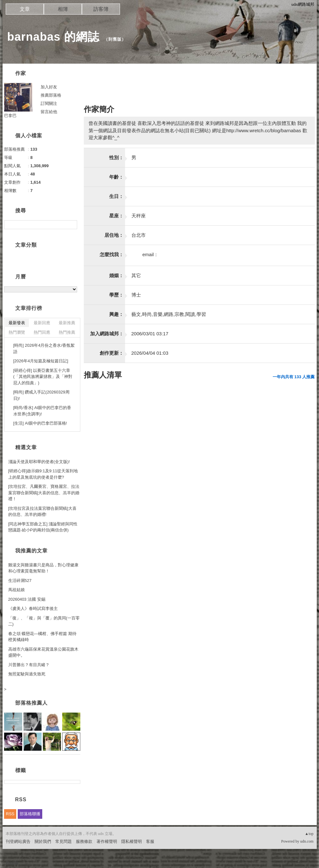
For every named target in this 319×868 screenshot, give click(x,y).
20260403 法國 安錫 (27, 599)
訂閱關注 (49, 103)
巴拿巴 (10, 116)
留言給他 (49, 112)
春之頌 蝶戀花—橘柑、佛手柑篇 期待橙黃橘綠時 (42, 637)
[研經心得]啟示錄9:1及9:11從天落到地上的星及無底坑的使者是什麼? (43, 474)
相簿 (63, 9)
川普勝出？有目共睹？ (29, 665)
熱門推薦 (67, 332)
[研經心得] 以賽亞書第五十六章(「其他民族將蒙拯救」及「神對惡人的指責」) (43, 377)
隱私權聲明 (132, 841)
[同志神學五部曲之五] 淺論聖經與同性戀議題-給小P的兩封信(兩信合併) (43, 527)
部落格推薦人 (31, 703)
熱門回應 (42, 332)
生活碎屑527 (20, 581)
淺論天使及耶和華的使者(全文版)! (39, 462)
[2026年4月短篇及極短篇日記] (41, 361)
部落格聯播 (30, 814)
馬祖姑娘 (17, 590)
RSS (10, 814)
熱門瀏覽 (17, 332)
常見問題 (63, 841)
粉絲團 (12, 863)
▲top (309, 834)
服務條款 (84, 841)
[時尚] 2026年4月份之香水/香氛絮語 (44, 349)
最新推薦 (67, 323)
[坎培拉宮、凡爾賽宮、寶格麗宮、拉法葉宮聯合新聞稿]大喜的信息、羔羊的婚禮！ (44, 493)
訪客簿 (101, 9)
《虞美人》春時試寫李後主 (33, 608)
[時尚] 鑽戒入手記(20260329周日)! (41, 395)
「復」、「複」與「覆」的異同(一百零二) (44, 621)
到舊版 (115, 39)
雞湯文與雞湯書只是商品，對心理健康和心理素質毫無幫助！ (43, 568)
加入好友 (49, 87)
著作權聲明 (107, 841)
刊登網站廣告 (18, 841)
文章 (25, 9)
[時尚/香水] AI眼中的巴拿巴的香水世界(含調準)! (42, 411)
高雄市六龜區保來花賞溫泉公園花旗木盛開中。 (43, 652)
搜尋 (72, 225)
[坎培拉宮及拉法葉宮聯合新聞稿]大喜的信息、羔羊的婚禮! (42, 512)
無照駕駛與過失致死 (27, 674)
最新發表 (17, 323)
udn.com (307, 841)
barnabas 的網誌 (53, 37)
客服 (150, 841)
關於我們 (43, 841)
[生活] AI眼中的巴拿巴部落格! (40, 423)
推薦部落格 (51, 95)
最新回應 (42, 323)
